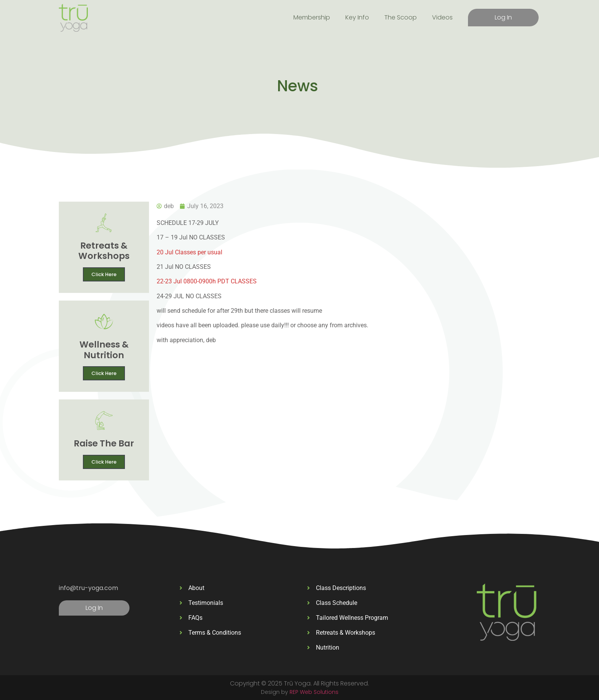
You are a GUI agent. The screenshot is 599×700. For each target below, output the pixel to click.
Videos (442, 17)
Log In (503, 17)
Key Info (357, 17)
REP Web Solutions (314, 692)
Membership (312, 17)
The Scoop (401, 17)
